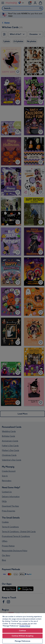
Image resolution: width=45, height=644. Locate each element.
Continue (22, 631)
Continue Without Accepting (22, 636)
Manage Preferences (22, 641)
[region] (22, 628)
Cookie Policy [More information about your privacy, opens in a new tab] (25, 626)
